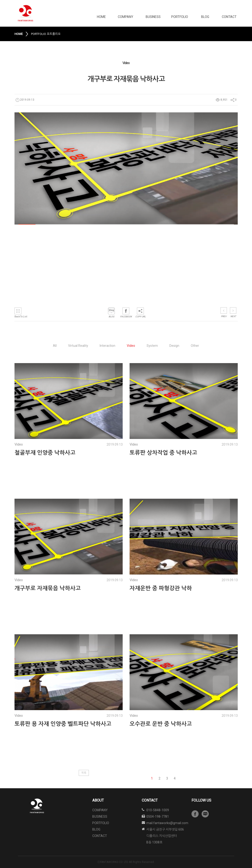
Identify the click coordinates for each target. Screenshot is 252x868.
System (152, 346)
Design (174, 346)
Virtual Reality (78, 346)
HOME (101, 17)
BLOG (205, 17)
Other (195, 346)
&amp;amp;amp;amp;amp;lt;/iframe (79, 261)
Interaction (107, 346)
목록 (84, 773)
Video (131, 346)
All (55, 346)
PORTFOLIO (180, 17)
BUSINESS (153, 17)
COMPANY (126, 17)
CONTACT (229, 17)
